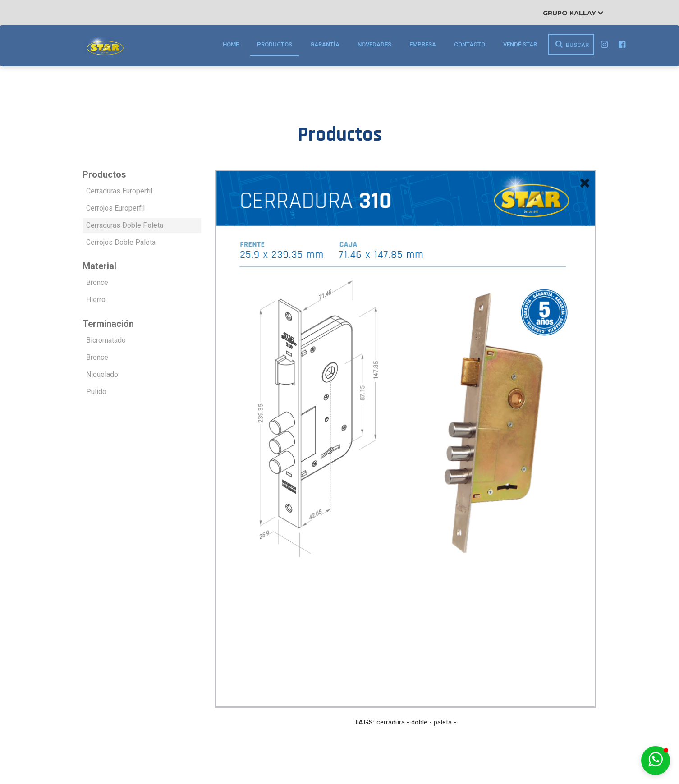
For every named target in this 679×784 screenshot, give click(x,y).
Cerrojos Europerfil (115, 208)
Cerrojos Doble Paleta (121, 242)
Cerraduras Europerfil (119, 191)
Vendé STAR (520, 44)
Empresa (423, 44)
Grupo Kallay (573, 13)
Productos (275, 44)
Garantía (325, 44)
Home (231, 44)
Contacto (470, 44)
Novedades (374, 44)
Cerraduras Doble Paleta (125, 225)
